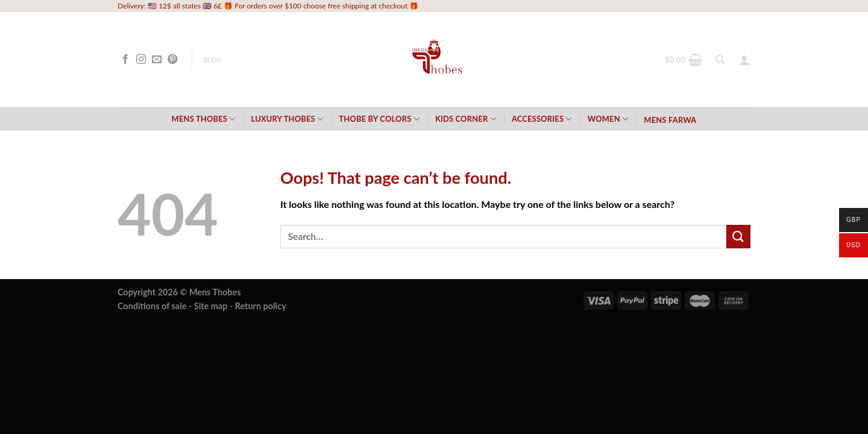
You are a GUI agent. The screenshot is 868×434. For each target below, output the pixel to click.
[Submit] (738, 237)
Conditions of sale (152, 306)
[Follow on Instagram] (141, 60)
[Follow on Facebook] (125, 60)
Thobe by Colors (379, 119)
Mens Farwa (670, 120)
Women (608, 119)
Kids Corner (466, 119)
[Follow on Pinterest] (172, 60)
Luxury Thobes (288, 119)
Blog (212, 59)
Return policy (261, 306)
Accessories (542, 119)
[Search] (720, 60)
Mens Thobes (204, 119)
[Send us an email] (157, 60)
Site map (211, 306)
